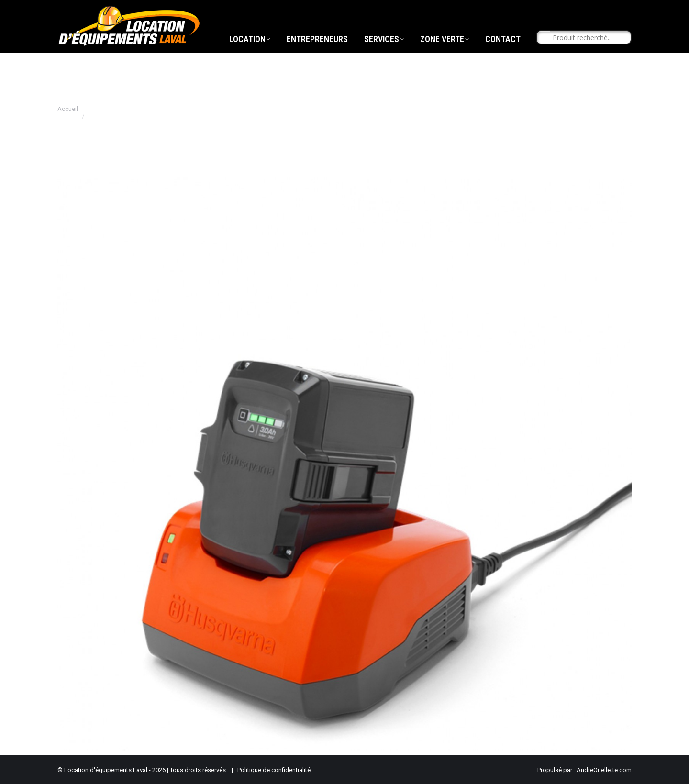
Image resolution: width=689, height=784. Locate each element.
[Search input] (588, 55)
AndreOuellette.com (604, 770)
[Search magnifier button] (544, 55)
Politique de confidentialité (274, 770)
